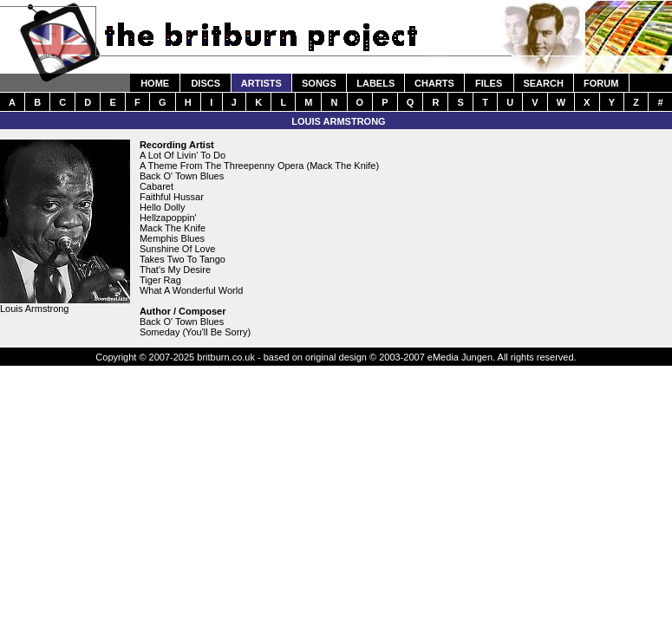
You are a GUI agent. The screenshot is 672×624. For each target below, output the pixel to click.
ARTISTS (261, 83)
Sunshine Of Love (177, 249)
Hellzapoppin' (168, 218)
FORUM (601, 83)
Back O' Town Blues (182, 176)
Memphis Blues (172, 238)
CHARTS (434, 83)
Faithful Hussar (172, 197)
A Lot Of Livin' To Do (183, 155)
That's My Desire (175, 270)
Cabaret (157, 186)
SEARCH (543, 83)
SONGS (319, 83)
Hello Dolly (163, 207)
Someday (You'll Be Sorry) (195, 332)
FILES (489, 83)
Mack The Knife (173, 228)
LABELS (375, 83)
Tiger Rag (160, 280)
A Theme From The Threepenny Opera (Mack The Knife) (259, 166)
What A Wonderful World (191, 290)
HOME (155, 83)
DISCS (206, 83)
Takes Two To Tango (183, 259)
